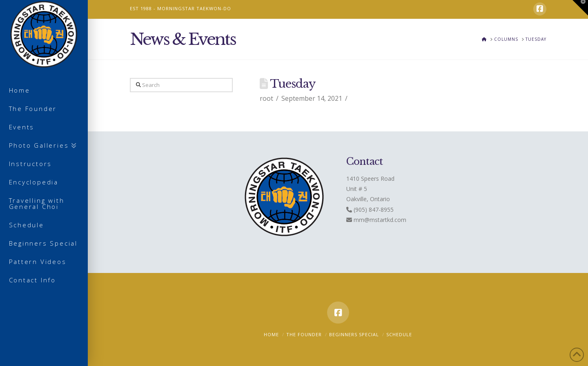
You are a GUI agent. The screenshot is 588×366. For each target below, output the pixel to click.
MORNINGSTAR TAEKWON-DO (194, 8)
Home (271, 334)
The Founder (304, 334)
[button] (580, 8)
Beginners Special (354, 334)
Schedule (399, 334)
